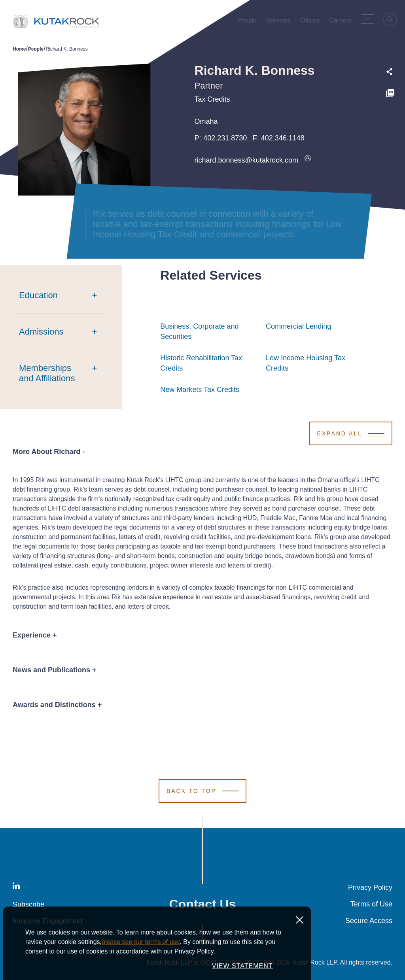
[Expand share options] (390, 72)
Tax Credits (212, 99)
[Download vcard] (308, 160)
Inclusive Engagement (48, 921)
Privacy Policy (370, 887)
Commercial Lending (298, 326)
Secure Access (369, 921)
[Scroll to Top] (202, 791)
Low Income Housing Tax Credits (314, 363)
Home (19, 49)
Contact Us (203, 904)
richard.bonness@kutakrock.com (246, 160)
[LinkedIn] (16, 887)
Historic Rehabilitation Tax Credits (209, 363)
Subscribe (28, 904)
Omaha (206, 121)
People (36, 49)
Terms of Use (371, 904)
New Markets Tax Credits (200, 390)
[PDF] (390, 94)
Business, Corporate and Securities (209, 331)
